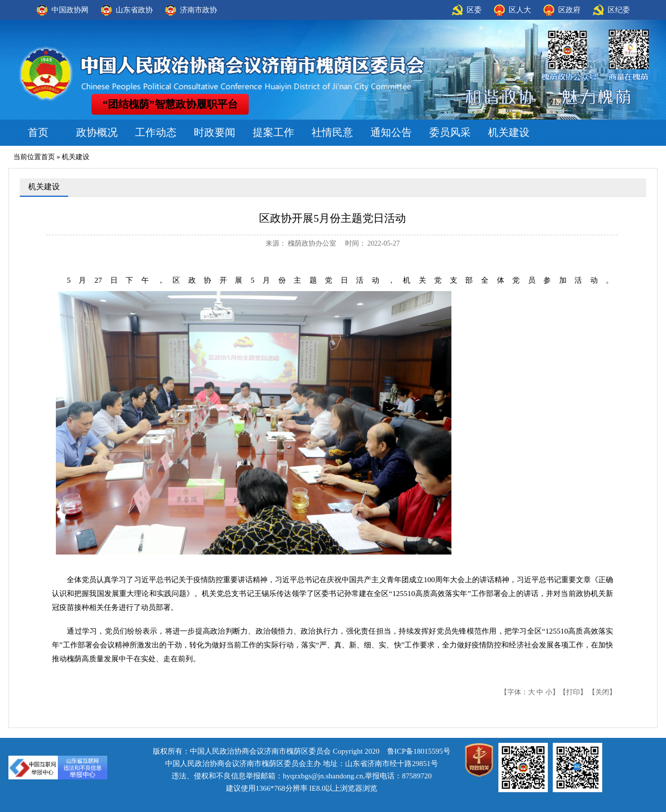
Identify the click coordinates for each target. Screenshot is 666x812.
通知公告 (391, 132)
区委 (474, 10)
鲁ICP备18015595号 (419, 751)
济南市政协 (199, 10)
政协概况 (97, 132)
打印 (573, 692)
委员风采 (450, 132)
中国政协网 (70, 10)
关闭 (602, 692)
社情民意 (332, 132)
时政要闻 (215, 132)
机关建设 (509, 132)
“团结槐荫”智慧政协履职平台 (170, 104)
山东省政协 (134, 10)
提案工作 (273, 132)
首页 (38, 132)
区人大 (520, 10)
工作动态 (156, 132)
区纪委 (619, 10)
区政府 (569, 10)
